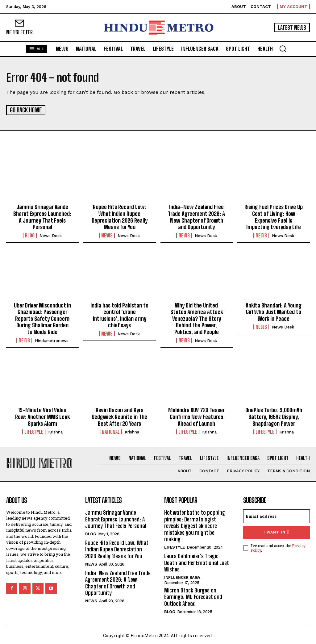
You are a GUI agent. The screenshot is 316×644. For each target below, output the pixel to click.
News (107, 235)
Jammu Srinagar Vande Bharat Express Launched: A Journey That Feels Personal (42, 217)
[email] (276, 516)
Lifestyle (34, 432)
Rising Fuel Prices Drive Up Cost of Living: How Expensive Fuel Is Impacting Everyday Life (274, 217)
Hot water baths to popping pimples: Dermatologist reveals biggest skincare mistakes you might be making (195, 525)
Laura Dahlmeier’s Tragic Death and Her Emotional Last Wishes (197, 562)
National (111, 432)
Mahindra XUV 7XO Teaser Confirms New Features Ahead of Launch (196, 416)
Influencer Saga (182, 577)
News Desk (51, 235)
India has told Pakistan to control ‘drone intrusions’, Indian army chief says (119, 315)
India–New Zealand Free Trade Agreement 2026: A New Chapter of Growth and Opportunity (196, 217)
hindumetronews (52, 340)
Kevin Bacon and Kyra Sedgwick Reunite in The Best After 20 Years (119, 416)
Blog (30, 235)
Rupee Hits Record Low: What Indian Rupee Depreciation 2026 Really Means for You (120, 217)
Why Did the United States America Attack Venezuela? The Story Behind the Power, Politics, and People (197, 318)
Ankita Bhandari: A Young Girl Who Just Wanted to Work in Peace (274, 311)
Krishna (55, 432)
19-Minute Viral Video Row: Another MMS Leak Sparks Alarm (42, 416)
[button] (283, 48)
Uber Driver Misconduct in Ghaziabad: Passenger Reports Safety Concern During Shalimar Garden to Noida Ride (42, 318)
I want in (276, 532)
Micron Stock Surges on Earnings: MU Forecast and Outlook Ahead (193, 596)
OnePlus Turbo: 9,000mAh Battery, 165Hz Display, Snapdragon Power (274, 416)
